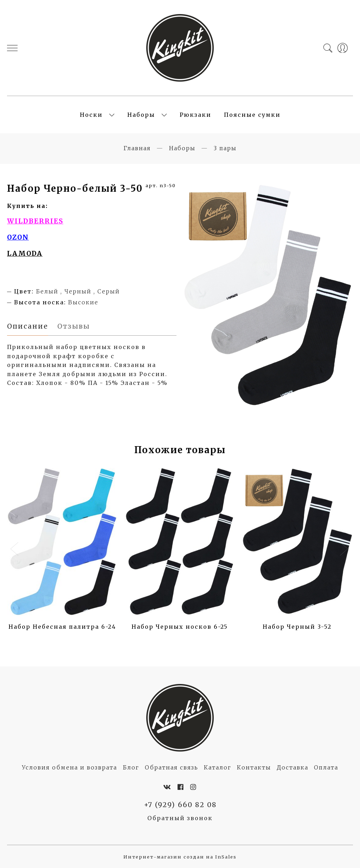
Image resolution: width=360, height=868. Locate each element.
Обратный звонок (180, 818)
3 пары (225, 148)
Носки (91, 115)
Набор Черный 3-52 (297, 627)
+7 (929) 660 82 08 (180, 805)
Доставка (292, 767)
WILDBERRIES (35, 221)
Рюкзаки (195, 115)
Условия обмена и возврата (69, 767)
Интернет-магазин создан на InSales (180, 857)
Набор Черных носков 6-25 (180, 627)
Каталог (218, 767)
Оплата (326, 767)
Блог (131, 767)
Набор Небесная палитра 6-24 (62, 627)
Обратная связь (172, 767)
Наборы (141, 115)
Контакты (254, 767)
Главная (137, 148)
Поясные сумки (252, 115)
